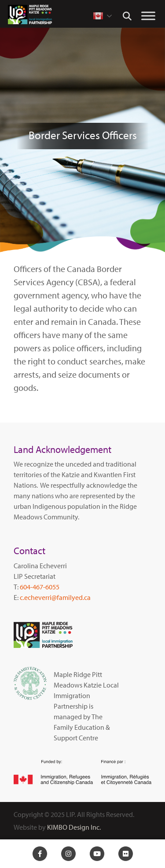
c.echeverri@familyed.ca (55, 597)
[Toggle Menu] (148, 16)
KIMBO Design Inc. (74, 827)
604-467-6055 (40, 587)
